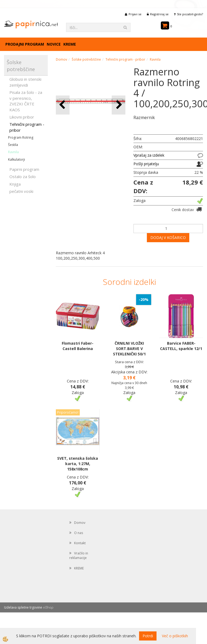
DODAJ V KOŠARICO (168, 238)
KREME (70, 44)
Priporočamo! (68, 412)
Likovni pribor (22, 117)
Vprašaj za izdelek (149, 155)
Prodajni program (25, 44)
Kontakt (80, 543)
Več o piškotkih (175, 636)
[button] (119, 105)
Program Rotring (21, 137)
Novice (54, 44)
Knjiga (15, 184)
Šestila (13, 145)
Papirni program (24, 169)
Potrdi (148, 636)
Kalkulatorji (17, 159)
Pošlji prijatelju (146, 164)
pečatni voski (21, 191)
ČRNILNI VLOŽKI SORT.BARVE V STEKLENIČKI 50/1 (129, 349)
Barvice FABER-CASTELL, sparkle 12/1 (181, 346)
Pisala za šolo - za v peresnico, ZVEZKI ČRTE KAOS (26, 101)
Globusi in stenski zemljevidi (25, 82)
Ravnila (13, 152)
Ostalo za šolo (23, 176)
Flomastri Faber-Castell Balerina (78, 346)
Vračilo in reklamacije (79, 555)
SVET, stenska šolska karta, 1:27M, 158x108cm (78, 464)
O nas (79, 533)
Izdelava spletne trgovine (23, 607)
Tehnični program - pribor (27, 127)
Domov (61, 59)
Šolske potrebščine (86, 59)
